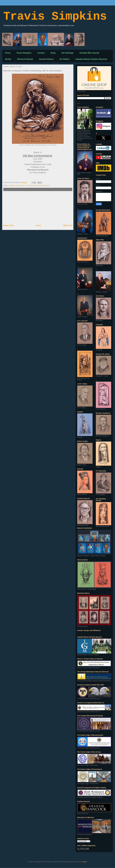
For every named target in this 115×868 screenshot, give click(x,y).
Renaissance (20, 185)
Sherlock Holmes (25, 59)
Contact (41, 53)
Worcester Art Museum (42, 185)
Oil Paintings (67, 53)
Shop (53, 53)
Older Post (68, 225)
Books (8, 59)
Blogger (85, 862)
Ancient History (46, 59)
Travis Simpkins (55, 17)
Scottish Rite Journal (89, 53)
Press (8, 53)
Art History (11, 185)
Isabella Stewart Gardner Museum (91, 59)
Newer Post (8, 225)
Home (38, 225)
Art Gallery (65, 59)
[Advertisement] (38, 208)
